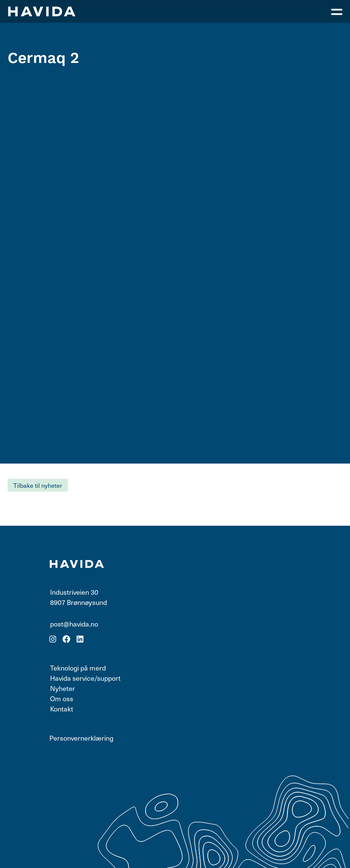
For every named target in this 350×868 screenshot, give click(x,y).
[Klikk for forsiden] (42, 11)
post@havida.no (74, 624)
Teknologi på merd (78, 668)
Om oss (62, 698)
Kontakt (62, 709)
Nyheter (63, 688)
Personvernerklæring (81, 738)
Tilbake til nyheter (38, 485)
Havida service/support (85, 678)
